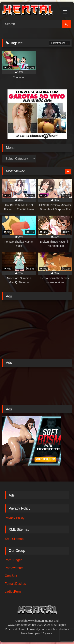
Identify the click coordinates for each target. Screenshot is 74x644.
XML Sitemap (14, 539)
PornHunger (13, 560)
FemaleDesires (15, 584)
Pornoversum (14, 568)
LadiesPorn (13, 592)
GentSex (11, 576)
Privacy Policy (15, 518)
